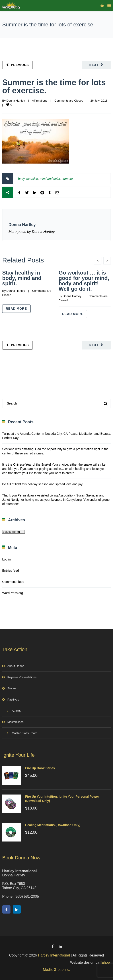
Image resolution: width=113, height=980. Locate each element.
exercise (32, 179)
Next (94, 65)
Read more (16, 309)
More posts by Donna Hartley (32, 232)
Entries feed (11, 571)
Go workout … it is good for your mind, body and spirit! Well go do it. (84, 281)
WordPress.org (13, 593)
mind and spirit (50, 179)
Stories (12, 688)
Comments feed (13, 582)
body (21, 179)
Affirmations (39, 101)
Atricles (17, 711)
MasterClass (15, 722)
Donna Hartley (16, 101)
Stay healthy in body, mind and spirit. (22, 278)
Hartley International (54, 955)
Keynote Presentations (22, 677)
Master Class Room (25, 733)
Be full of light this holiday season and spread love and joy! (43, 484)
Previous (20, 65)
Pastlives (13, 700)
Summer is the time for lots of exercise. (54, 86)
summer (67, 179)
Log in (6, 559)
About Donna (16, 666)
